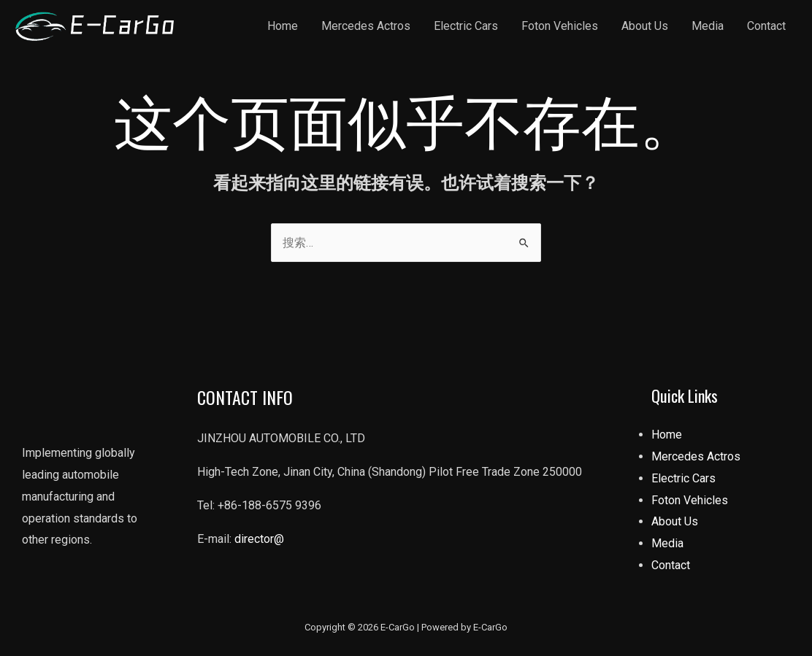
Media (708, 26)
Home (283, 26)
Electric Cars (466, 26)
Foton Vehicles (560, 26)
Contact (766, 26)
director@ (259, 539)
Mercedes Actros (366, 26)
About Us (645, 26)
